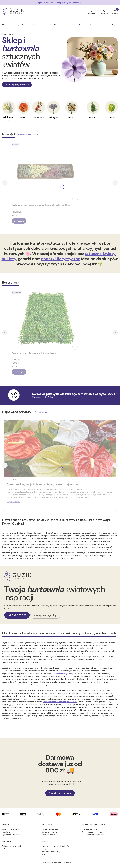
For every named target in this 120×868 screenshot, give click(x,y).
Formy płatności (89, 829)
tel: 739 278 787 (17, 615)
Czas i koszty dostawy (92, 832)
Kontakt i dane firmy (51, 852)
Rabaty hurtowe (9, 849)
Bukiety (72, 117)
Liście (111, 117)
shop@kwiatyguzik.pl (45, 615)
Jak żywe (54, 117)
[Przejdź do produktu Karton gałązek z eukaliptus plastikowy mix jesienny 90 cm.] (45, 172)
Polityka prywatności (11, 846)
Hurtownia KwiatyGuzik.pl (63, 674)
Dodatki (93, 117)
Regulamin (7, 832)
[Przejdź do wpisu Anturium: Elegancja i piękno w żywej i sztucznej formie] (60, 448)
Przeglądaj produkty (17, 85)
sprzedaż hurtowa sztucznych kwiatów (60, 702)
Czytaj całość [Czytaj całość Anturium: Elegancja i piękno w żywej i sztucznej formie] (13, 502)
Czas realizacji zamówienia (94, 835)
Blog (44, 849)
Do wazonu (39, 117)
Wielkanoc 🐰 (9, 119)
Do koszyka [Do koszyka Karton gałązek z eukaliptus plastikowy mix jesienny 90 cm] (19, 221)
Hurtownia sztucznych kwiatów (56, 846)
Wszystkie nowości (28, 135)
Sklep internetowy (57, 862)
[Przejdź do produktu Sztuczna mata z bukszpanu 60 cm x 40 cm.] (45, 320)
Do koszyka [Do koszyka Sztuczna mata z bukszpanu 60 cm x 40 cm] (19, 372)
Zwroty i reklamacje (11, 829)
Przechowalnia (48, 835)
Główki (24, 117)
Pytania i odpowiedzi (11, 835)
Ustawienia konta (50, 832)
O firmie (46, 854)
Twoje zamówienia (50, 829)
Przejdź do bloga (44, 412)
